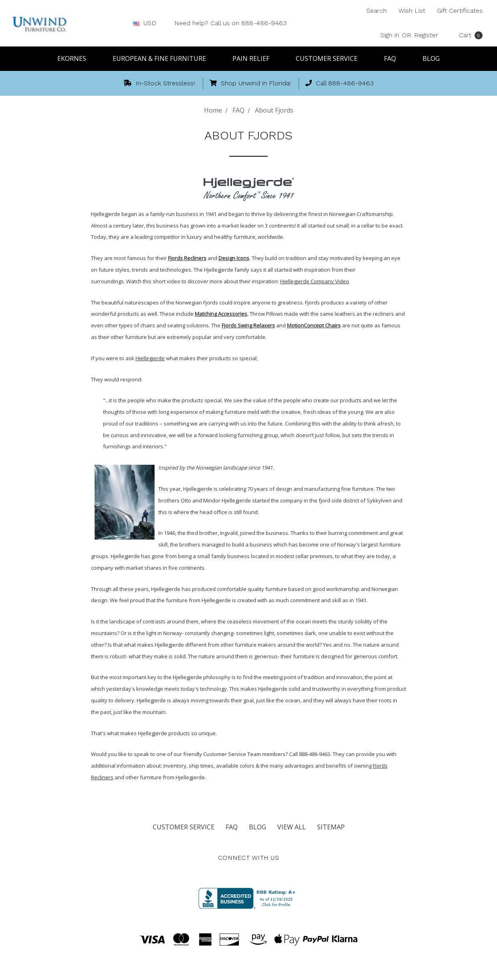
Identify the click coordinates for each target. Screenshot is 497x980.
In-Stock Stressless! (159, 83)
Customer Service (330, 58)
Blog (431, 58)
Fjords (175, 258)
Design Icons (234, 258)
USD (148, 23)
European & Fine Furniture (163, 58)
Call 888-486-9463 (339, 83)
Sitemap (331, 827)
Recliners (195, 258)
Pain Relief (255, 58)
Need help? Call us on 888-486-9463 (230, 23)
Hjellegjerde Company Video (315, 281)
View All (292, 827)
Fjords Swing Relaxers (248, 325)
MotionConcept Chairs (314, 325)
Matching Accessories (221, 314)
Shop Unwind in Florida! (250, 83)
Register (426, 35)
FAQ (394, 58)
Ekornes (75, 58)
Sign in (390, 35)
